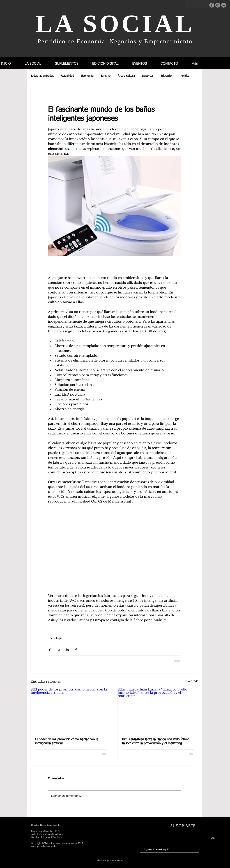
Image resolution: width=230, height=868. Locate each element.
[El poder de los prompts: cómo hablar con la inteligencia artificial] (71, 710)
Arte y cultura (126, 76)
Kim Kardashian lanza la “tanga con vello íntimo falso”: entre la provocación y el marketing (156, 741)
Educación (167, 76)
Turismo (106, 76)
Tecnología (55, 638)
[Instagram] (218, 5)
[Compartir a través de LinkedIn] (67, 650)
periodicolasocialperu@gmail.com (47, 834)
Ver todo (193, 681)
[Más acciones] (179, 100)
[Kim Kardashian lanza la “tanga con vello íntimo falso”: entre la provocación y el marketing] (158, 710)
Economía (87, 76)
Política (185, 76)
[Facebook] (212, 5)
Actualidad (67, 76)
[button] (71, 63)
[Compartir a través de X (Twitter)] (58, 650)
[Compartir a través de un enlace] (76, 650)
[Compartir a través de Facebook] (50, 650)
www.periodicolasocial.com (46, 846)
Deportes (148, 76)
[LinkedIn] (224, 5)
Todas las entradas (42, 76)
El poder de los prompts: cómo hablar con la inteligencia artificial (67, 741)
